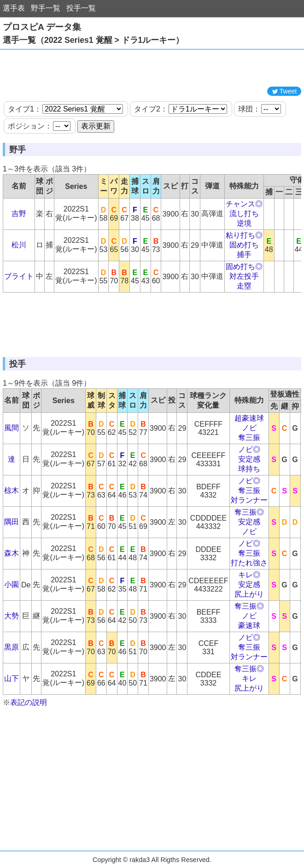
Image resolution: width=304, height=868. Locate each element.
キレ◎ (249, 575)
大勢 (12, 616)
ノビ (249, 428)
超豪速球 (249, 418)
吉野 (19, 214)
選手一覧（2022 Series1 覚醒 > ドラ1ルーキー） (93, 40)
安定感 (249, 459)
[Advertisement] (152, 68)
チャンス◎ (244, 204)
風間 (12, 428)
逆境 (244, 223)
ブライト (19, 276)
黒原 (12, 647)
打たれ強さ (249, 563)
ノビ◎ (249, 449)
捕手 (244, 255)
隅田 (12, 522)
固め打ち (244, 245)
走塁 (244, 286)
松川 (19, 245)
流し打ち (244, 214)
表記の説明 (29, 702)
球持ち (249, 469)
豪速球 (249, 625)
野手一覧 (46, 8)
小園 (12, 584)
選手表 (14, 8)
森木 (12, 553)
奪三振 (249, 437)
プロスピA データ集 (42, 27)
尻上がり (249, 594)
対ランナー (249, 500)
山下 (12, 678)
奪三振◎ (249, 512)
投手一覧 (81, 8)
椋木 (12, 490)
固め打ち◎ (244, 267)
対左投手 (244, 276)
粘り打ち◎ (244, 235)
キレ (249, 678)
